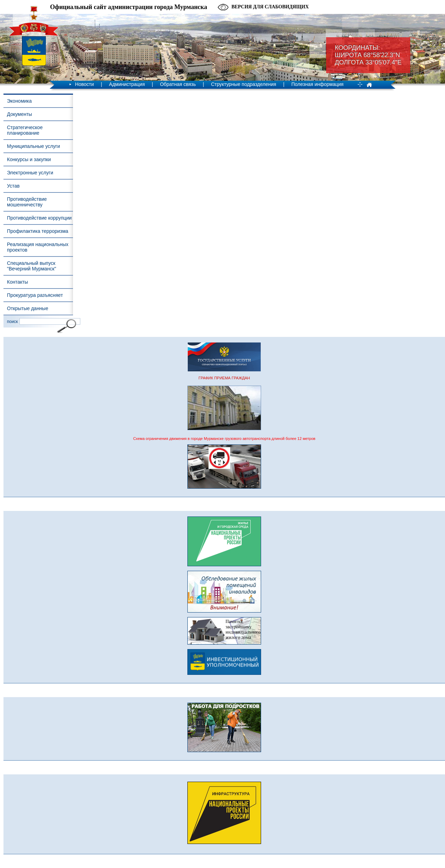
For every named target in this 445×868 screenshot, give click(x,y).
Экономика (19, 101)
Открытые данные (28, 308)
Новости (84, 84)
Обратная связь (178, 84)
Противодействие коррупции (39, 218)
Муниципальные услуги (33, 146)
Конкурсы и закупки (29, 159)
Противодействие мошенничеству (27, 202)
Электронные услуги (30, 173)
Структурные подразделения (244, 84)
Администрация (127, 84)
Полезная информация (317, 84)
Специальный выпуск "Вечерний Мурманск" (31, 266)
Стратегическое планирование (25, 130)
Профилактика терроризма (38, 231)
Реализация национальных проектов (38, 247)
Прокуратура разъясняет (35, 295)
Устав (13, 186)
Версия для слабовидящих (270, 7)
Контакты (17, 282)
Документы (19, 114)
